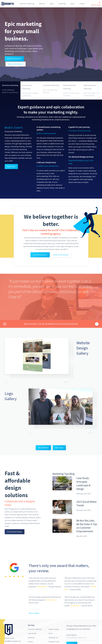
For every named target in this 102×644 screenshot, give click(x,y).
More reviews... (35, 613)
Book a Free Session (16, 64)
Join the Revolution (14, 59)
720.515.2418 (96, 4)
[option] (51, 301)
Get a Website (43, 448)
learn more (11, 167)
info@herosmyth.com (13, 641)
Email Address (72, 635)
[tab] (10, 90)
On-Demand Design (15, 532)
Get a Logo (59, 448)
